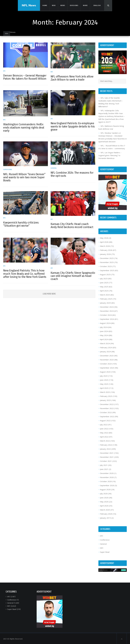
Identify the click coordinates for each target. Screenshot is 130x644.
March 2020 (105, 509)
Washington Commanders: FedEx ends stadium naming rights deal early (24, 127)
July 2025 (103, 278)
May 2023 (104, 383)
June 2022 (104, 428)
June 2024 (104, 331)
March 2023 (105, 392)
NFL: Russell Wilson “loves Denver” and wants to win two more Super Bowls (25, 177)
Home (45, 5)
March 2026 (105, 245)
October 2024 (106, 314)
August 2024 (105, 323)
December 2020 (106, 473)
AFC (5, 71)
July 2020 (103, 493)
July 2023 (103, 375)
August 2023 (105, 371)
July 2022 (103, 424)
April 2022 (104, 436)
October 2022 (106, 412)
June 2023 (104, 379)
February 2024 (106, 347)
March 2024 (105, 343)
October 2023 (106, 363)
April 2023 (104, 387)
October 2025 (106, 266)
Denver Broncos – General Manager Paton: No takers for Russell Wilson (25, 77)
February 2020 (106, 513)
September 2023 (107, 367)
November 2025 (107, 262)
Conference (104, 539)
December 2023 (106, 355)
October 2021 (106, 460)
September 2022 (107, 416)
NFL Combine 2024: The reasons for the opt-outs (72, 173)
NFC (52, 72)
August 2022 (105, 420)
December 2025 (106, 258)
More (85, 5)
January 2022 (105, 448)
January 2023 (105, 400)
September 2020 (107, 485)
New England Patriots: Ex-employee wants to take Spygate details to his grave (73, 126)
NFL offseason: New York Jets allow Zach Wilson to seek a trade (72, 78)
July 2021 (103, 465)
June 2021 (104, 469)
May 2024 (104, 335)
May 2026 (104, 237)
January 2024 (105, 351)
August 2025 (105, 274)
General (54, 167)
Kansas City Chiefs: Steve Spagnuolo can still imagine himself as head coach (68, 275)
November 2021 (107, 456)
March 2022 (105, 440)
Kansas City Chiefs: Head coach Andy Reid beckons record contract (72, 224)
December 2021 (106, 452)
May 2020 (104, 501)
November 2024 (107, 310)
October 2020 (106, 481)
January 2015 (105, 517)
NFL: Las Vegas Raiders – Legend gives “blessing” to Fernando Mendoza (110, 155)
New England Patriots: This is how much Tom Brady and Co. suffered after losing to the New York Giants (25, 272)
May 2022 (104, 432)
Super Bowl (8, 169)
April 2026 (104, 241)
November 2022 (107, 408)
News (63, 5)
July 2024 (103, 327)
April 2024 (104, 339)
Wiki (54, 5)
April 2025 (104, 290)
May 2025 (104, 286)
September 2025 (107, 270)
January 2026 (105, 254)
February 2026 (106, 250)
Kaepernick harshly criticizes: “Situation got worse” (22, 223)
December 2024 (106, 306)
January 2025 (105, 302)
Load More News (49, 292)
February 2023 (106, 396)
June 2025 (104, 282)
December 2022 (106, 404)
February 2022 (106, 444)
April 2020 (104, 505)
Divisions (74, 5)
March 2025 (105, 294)
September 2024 (107, 318)
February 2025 (106, 298)
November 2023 (107, 359)
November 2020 (107, 477)
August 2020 (105, 489)
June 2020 (104, 497)
